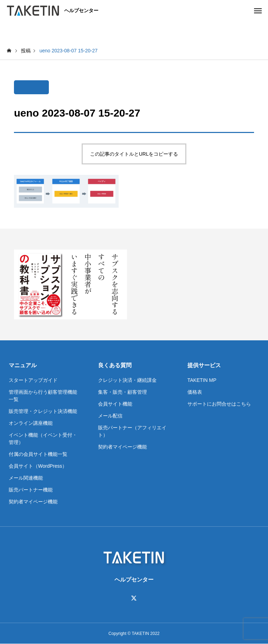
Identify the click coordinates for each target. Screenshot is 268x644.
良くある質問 (115, 365)
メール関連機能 (26, 478)
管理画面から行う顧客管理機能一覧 (43, 396)
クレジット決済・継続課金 (127, 380)
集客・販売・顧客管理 (122, 392)
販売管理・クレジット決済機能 (43, 411)
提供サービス (204, 365)
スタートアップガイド (33, 380)
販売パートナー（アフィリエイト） (132, 431)
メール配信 (110, 416)
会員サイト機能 (115, 404)
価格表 (195, 392)
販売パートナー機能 (31, 490)
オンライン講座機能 (31, 423)
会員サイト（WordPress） (38, 466)
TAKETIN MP (202, 380)
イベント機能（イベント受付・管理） (43, 439)
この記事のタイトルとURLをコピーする (134, 154)
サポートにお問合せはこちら (219, 404)
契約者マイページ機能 (33, 502)
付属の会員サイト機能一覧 (38, 454)
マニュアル (23, 365)
